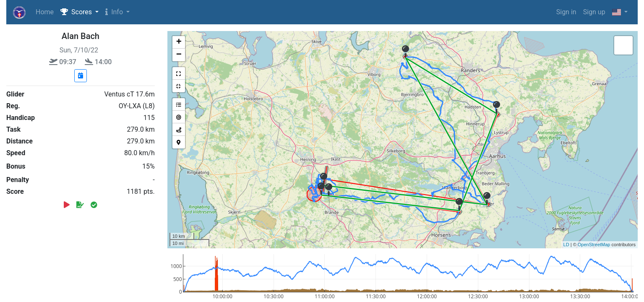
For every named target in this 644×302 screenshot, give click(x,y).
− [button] (179, 55)
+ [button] (179, 42)
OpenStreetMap (594, 245)
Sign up (594, 12)
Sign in (566, 12)
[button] (80, 12)
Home (45, 12)
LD (566, 245)
